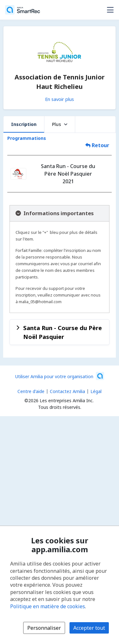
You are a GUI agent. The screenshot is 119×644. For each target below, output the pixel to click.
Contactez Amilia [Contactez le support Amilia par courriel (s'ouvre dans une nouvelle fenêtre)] (67, 391)
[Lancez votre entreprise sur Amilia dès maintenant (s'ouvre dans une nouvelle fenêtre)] (60, 376)
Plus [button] (60, 124)
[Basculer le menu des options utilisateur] (110, 10)
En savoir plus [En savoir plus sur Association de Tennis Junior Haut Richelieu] (60, 99)
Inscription (24, 124)
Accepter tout (89, 628)
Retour (97, 145)
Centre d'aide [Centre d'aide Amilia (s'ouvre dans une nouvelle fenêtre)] (31, 391)
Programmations (27, 138)
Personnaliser (44, 628)
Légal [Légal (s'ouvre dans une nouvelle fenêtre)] (96, 391)
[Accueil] (23, 10)
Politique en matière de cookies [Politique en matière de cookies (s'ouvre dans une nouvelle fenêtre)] (48, 606)
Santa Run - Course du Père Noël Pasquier (63, 332)
